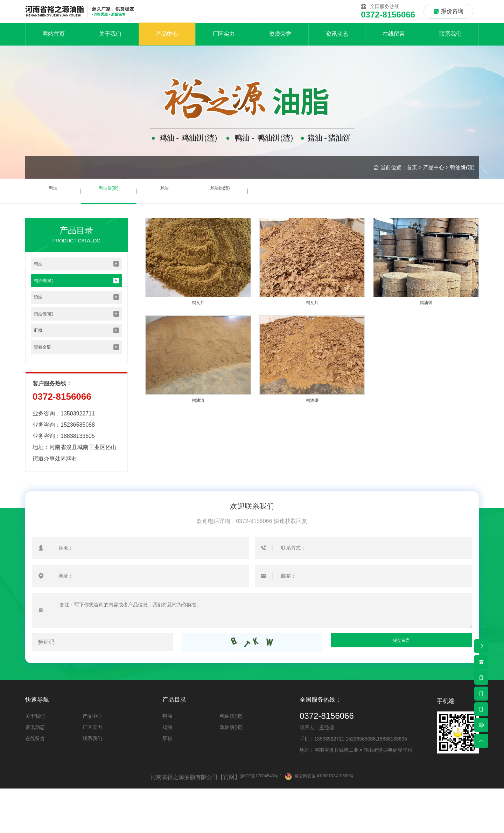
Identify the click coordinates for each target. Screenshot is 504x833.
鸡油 (167, 772)
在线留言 (35, 783)
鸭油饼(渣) (462, 183)
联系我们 (92, 783)
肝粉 (167, 783)
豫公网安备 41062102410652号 (326, 822)
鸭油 (167, 761)
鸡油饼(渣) (231, 772)
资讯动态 (35, 772)
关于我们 (35, 761)
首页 (412, 183)
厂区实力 (92, 772)
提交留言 (401, 687)
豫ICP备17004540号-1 (251, 822)
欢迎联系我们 (252, 549)
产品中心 (434, 183)
